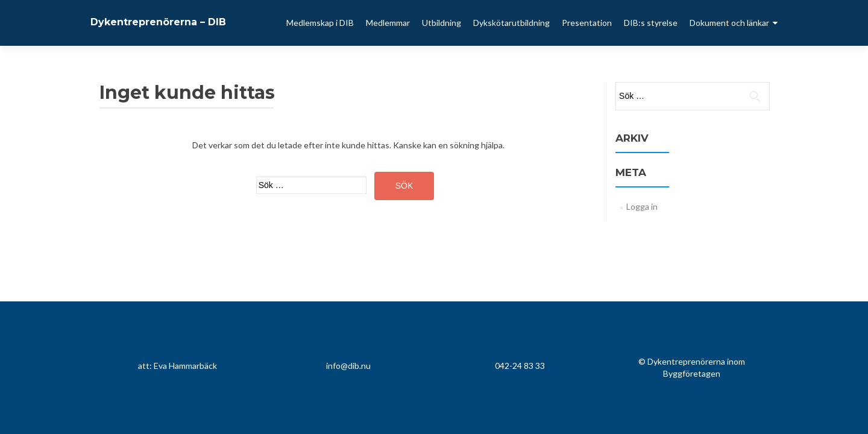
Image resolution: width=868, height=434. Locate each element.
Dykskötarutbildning (511, 23)
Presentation (587, 23)
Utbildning (442, 23)
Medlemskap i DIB (320, 23)
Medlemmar (388, 23)
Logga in (642, 206)
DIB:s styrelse (651, 23)
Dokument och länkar (729, 23)
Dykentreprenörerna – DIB (158, 22)
